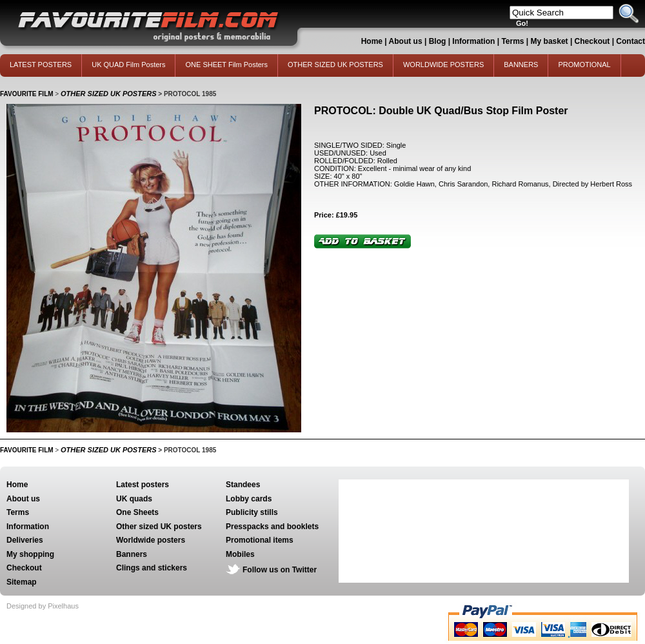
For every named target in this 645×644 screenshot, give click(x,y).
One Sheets (137, 512)
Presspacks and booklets (272, 527)
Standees (243, 485)
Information (473, 41)
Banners (132, 554)
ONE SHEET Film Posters (226, 65)
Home (372, 41)
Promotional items (260, 540)
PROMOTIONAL (584, 65)
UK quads (134, 499)
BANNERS (521, 65)
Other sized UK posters (159, 527)
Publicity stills (252, 512)
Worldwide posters (151, 540)
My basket (550, 41)
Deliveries (25, 540)
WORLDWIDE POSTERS (443, 65)
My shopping (30, 554)
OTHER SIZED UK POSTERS (335, 65)
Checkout (593, 41)
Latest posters (143, 485)
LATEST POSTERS (41, 65)
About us (406, 41)
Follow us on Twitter (280, 570)
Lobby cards (249, 499)
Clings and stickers (152, 568)
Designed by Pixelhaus (43, 606)
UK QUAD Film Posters (128, 65)
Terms (512, 41)
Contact (630, 41)
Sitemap (22, 582)
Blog (438, 41)
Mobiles (240, 554)
